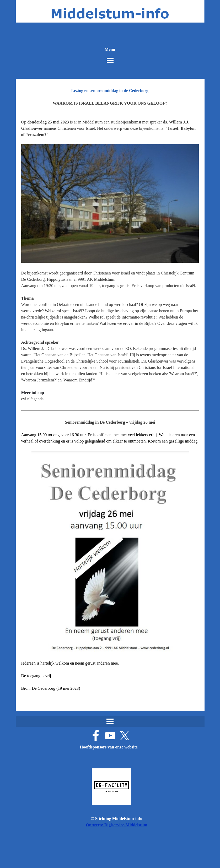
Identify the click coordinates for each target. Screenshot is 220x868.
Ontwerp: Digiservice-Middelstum (116, 825)
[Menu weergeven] (110, 60)
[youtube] (110, 736)
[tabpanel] (110, 402)
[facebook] (96, 736)
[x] (125, 736)
